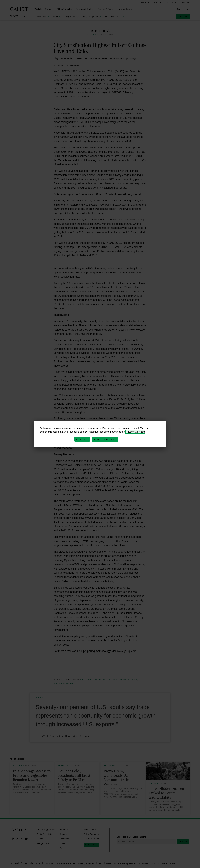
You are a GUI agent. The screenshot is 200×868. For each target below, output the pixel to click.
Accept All (82, 439)
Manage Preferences (105, 439)
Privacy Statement (135, 432)
